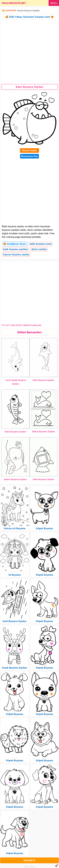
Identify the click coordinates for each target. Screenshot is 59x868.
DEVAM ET (29, 860)
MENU (54, 3)
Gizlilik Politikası (30, 867)
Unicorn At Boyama (15, 528)
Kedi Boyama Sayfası (15, 621)
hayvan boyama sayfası (16, 255)
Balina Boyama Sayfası (44, 431)
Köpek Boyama (15, 714)
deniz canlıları (39, 249)
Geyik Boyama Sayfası (15, 668)
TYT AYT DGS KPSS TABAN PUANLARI (21, 325)
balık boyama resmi (41, 244)
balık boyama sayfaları (16, 249)
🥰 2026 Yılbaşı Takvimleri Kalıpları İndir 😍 (29, 17)
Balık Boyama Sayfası (44, 380)
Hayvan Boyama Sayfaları (28, 11)
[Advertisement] (29, 52)
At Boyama (15, 575)
